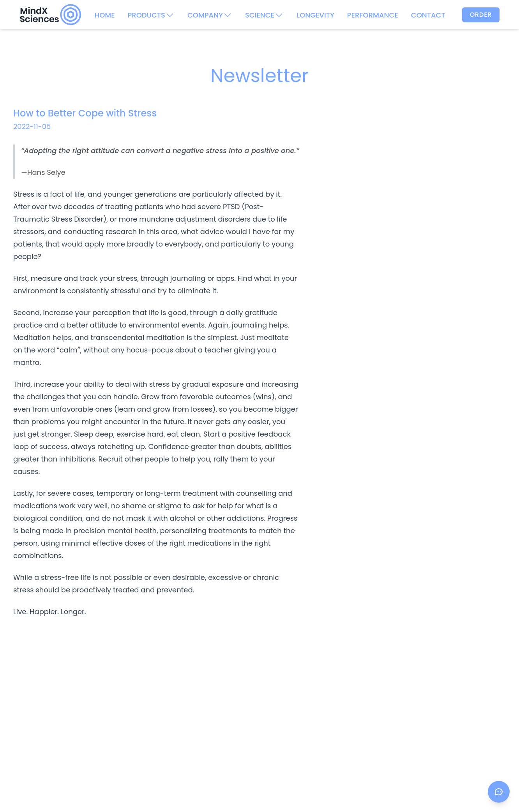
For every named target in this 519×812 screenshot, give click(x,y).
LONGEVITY (315, 15)
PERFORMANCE (373, 15)
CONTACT (428, 15)
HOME (104, 15)
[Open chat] (499, 792)
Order (481, 15)
